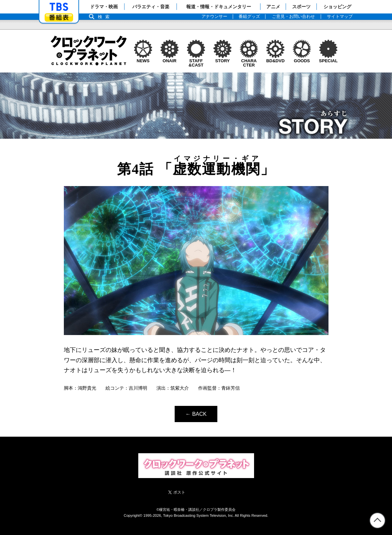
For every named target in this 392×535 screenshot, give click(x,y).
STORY (222, 59)
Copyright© (133, 515)
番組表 (59, 17)
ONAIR (170, 59)
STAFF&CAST (196, 61)
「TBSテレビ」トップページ (59, 7)
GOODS (302, 59)
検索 (106, 17)
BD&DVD (276, 59)
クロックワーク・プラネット (89, 51)
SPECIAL (328, 59)
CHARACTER (249, 61)
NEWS (143, 59)
